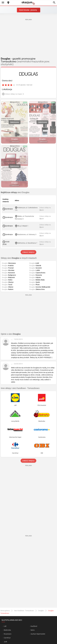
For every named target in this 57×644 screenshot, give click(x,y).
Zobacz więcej (28, 252)
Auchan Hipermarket (38, 634)
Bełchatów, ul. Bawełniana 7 (27, 243)
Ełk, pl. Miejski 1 (23, 226)
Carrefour (7, 638)
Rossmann (8, 634)
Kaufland (34, 626)
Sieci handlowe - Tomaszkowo (24, 611)
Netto (33, 630)
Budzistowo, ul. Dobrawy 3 (27, 234)
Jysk (5, 642)
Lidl (5, 626)
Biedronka (7, 630)
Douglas (41, 611)
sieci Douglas (15, 192)
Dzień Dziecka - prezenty (28, 10)
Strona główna (5, 611)
